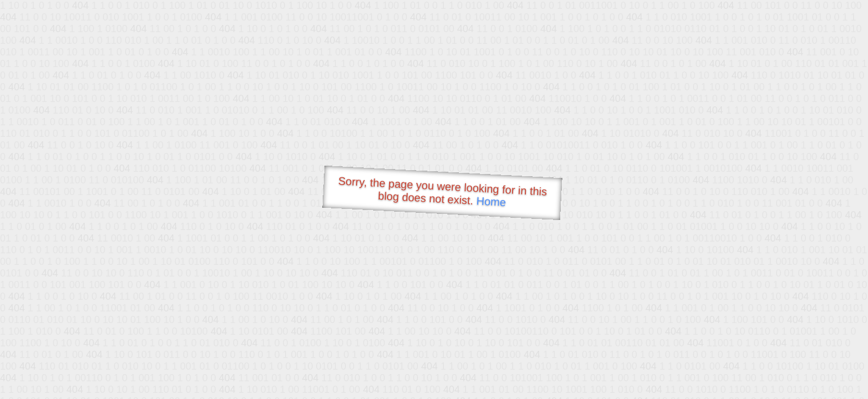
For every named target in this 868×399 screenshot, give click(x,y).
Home (491, 201)
